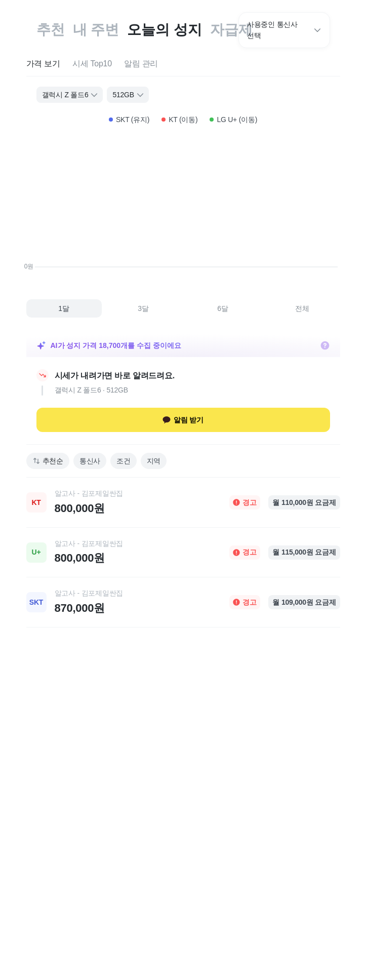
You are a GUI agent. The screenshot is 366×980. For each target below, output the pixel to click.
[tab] (43, 64)
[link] (183, 502)
